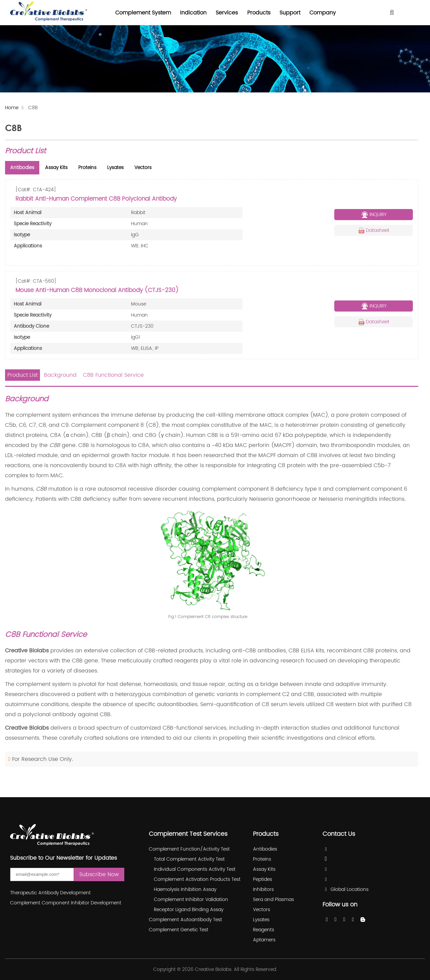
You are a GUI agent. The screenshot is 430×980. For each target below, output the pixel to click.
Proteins (262, 859)
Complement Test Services (188, 834)
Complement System (143, 13)
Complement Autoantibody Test (185, 920)
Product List (23, 375)
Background (60, 375)
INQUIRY (374, 215)
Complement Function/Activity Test (189, 849)
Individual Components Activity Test (195, 869)
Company (323, 13)
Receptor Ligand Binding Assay (189, 910)
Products (259, 13)
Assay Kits (264, 869)
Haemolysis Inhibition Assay (185, 889)
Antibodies (265, 849)
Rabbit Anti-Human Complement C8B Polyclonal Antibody (96, 199)
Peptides (263, 879)
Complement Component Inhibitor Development (66, 903)
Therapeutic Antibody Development (50, 893)
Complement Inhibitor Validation (191, 900)
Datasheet (374, 230)
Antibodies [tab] (22, 168)
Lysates (261, 920)
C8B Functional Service (113, 375)
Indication (193, 13)
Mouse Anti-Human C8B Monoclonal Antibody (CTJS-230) (97, 290)
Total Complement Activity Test (189, 859)
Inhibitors (263, 889)
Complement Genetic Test (179, 930)
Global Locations (350, 889)
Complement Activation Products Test (197, 879)
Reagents (264, 930)
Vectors (262, 910)
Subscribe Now (99, 874)
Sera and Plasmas (273, 900)
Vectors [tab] (143, 168)
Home (12, 108)
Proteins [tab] (87, 168)
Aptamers (264, 940)
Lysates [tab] (115, 168)
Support (290, 13)
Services (227, 13)
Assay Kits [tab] (56, 168)
